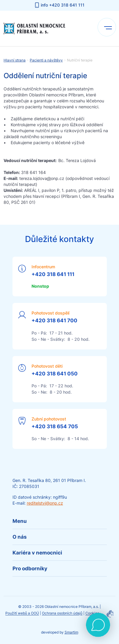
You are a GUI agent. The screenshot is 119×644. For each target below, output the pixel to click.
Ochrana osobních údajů (62, 613)
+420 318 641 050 (55, 374)
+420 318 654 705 (55, 426)
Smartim (71, 632)
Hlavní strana (15, 60)
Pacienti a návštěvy (46, 60)
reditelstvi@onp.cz (45, 503)
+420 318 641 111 (53, 274)
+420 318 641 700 (54, 321)
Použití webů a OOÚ (22, 613)
